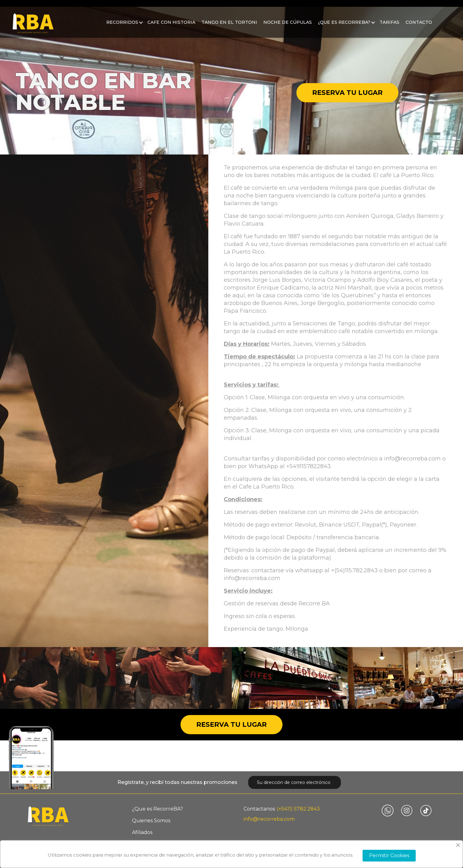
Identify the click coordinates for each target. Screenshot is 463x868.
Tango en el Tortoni (229, 26)
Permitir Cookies (389, 855)
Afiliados (142, 832)
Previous (11, 678)
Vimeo (388, 811)
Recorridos (122, 26)
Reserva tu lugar (347, 93)
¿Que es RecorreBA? (344, 26)
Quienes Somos (151, 821)
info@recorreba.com (269, 819)
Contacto (419, 26)
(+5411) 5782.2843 (298, 809)
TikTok (426, 811)
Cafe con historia (171, 26)
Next (452, 678)
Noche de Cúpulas (288, 26)
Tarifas (389, 26)
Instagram (407, 811)
